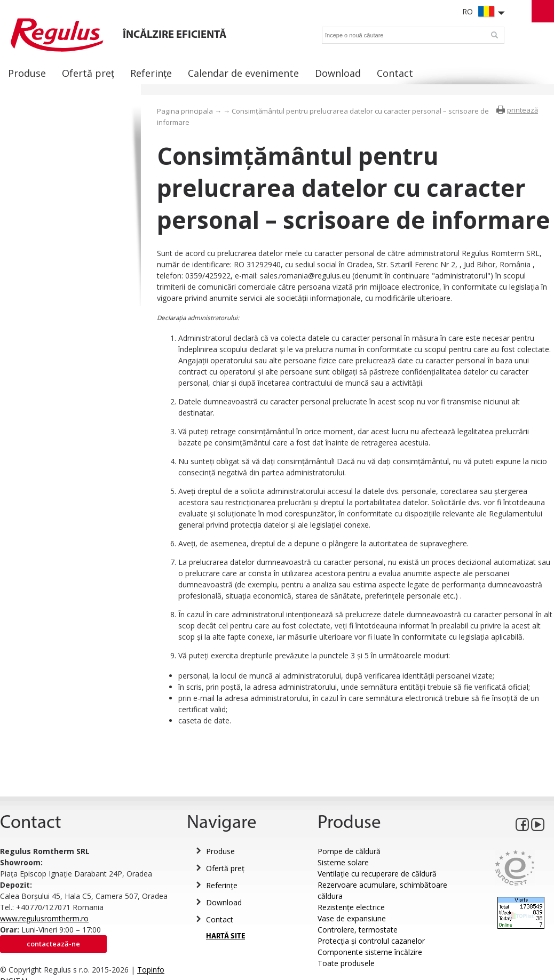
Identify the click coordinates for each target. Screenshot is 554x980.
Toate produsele (346, 963)
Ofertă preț (225, 868)
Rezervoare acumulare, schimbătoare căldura (382, 890)
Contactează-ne (53, 944)
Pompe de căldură (349, 851)
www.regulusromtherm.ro (44, 918)
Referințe (222, 885)
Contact (220, 919)
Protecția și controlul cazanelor (371, 941)
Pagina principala (185, 111)
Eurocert (515, 868)
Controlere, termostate (358, 930)
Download (224, 902)
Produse (220, 851)
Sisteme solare (343, 862)
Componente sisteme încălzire (370, 952)
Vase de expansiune (352, 918)
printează (523, 110)
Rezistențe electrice (351, 907)
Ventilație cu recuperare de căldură (377, 874)
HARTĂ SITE (225, 937)
